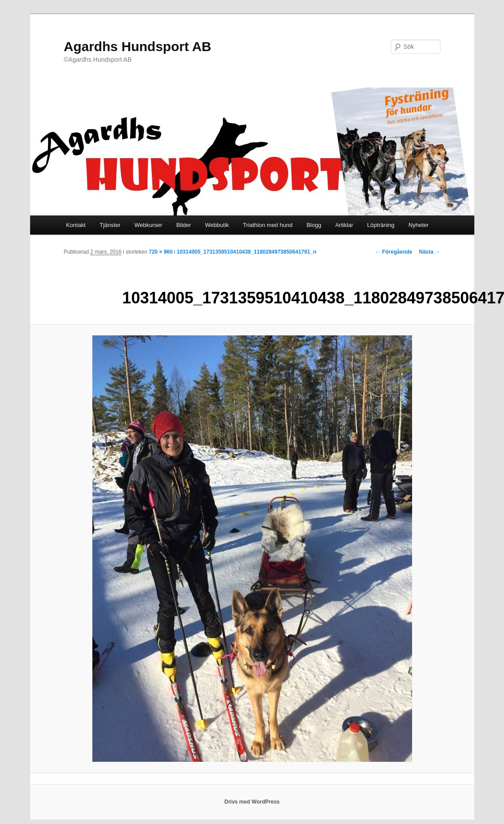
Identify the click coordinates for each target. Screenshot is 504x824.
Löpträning (381, 225)
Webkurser (149, 225)
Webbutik (217, 225)
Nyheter (419, 225)
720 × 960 (161, 252)
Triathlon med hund (268, 225)
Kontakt (76, 225)
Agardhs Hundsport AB (138, 46)
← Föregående (394, 252)
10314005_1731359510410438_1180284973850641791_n (246, 252)
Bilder (184, 225)
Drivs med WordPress (252, 802)
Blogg (314, 225)
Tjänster (110, 225)
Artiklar (344, 225)
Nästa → (429, 252)
